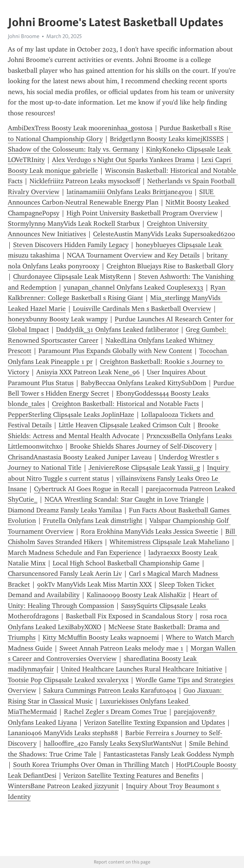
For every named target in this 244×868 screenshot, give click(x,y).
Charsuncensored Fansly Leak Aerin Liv (65, 574)
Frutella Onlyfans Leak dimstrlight (93, 521)
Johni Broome (24, 36)
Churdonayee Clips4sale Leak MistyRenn (72, 277)
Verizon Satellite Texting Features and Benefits (131, 775)
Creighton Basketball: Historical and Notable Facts (125, 404)
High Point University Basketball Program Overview (142, 213)
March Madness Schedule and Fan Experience (75, 553)
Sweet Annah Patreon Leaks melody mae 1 (121, 648)
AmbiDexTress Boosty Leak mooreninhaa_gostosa (80, 128)
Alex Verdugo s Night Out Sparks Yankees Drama (123, 160)
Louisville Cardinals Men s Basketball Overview (142, 309)
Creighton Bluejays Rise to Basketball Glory (170, 266)
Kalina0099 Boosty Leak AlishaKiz (136, 595)
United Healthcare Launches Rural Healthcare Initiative (142, 669)
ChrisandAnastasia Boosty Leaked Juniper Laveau (80, 457)
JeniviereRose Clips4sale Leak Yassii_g (144, 468)
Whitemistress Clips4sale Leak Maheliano (169, 542)
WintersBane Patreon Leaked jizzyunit (63, 786)
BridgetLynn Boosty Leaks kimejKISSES (167, 139)
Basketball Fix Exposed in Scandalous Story (129, 616)
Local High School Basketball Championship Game (126, 563)
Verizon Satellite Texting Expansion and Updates (155, 722)
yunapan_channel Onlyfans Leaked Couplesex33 (133, 287)
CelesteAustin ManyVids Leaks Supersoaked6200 (164, 234)
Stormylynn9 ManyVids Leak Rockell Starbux (74, 224)
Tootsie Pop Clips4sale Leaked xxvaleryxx (68, 680)
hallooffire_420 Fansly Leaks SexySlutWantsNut (113, 743)
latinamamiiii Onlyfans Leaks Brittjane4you (129, 192)
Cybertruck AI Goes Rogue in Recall (86, 489)
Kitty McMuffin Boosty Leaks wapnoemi (101, 637)
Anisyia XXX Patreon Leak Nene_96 (88, 372)
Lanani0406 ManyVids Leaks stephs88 (63, 733)
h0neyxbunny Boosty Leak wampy (58, 319)
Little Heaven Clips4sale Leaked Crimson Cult (125, 425)
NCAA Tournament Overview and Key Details (133, 255)
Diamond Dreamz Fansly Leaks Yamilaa (65, 510)
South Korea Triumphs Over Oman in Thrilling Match (91, 765)
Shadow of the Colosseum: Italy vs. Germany (73, 149)
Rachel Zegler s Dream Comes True (115, 712)
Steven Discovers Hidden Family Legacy (71, 245)
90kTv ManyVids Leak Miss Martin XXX (94, 584)
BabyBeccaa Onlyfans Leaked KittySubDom (143, 383)
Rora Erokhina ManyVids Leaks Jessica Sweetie (149, 531)
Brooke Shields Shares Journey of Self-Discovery (141, 446)
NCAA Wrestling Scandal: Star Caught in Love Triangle (124, 499)
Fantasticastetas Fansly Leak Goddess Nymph (169, 754)
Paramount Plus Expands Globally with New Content (115, 351)
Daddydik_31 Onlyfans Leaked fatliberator (117, 330)
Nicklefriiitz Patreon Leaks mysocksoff (85, 181)
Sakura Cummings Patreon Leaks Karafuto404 (110, 690)
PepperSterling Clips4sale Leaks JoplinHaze (71, 415)
